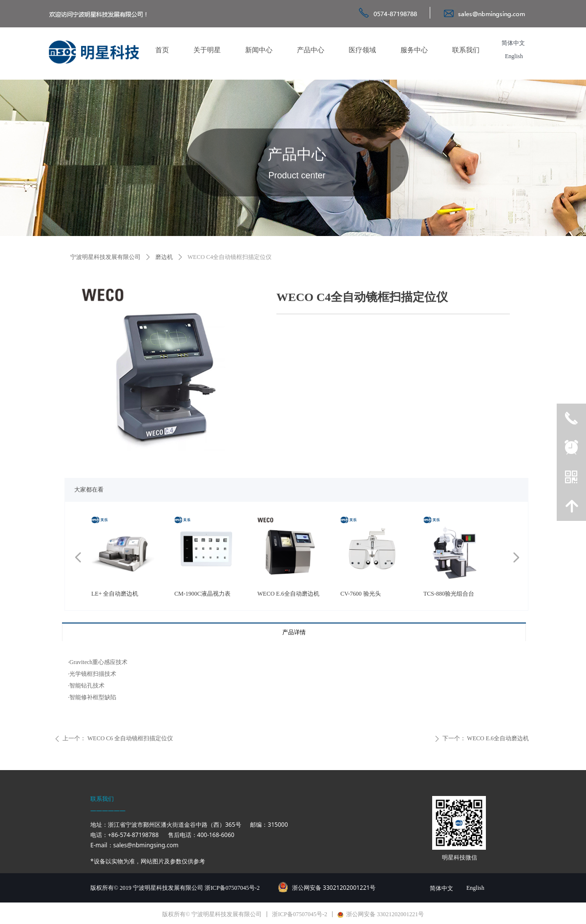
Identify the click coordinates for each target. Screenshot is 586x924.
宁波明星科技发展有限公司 (105, 257)
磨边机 (164, 257)
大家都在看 (89, 490)
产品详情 (294, 632)
